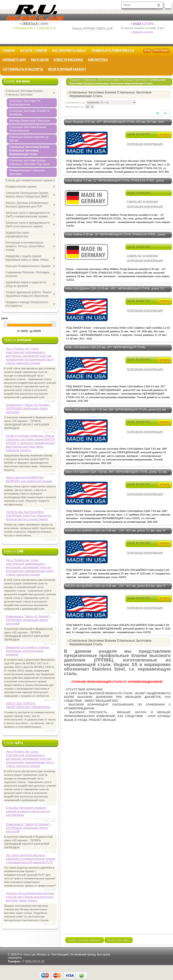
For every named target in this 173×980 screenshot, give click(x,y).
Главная (9, 50)
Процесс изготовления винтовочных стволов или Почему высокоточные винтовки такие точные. (30, 897)
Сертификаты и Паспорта (23, 69)
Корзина (142, 23)
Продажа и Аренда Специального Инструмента (27, 304)
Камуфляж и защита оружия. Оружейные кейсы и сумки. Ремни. (27, 258)
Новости (18, 340)
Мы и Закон (40, 60)
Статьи (14, 743)
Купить (165, 134)
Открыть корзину (143, 32)
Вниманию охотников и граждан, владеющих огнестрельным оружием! (28, 651)
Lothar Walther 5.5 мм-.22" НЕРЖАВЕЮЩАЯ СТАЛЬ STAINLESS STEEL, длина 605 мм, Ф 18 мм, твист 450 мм (114, 183)
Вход (147, 50)
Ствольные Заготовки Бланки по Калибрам (29, 113)
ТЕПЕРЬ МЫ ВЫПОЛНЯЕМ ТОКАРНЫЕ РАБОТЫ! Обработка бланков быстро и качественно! (28, 516)
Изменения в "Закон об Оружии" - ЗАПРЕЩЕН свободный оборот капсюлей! (28, 408)
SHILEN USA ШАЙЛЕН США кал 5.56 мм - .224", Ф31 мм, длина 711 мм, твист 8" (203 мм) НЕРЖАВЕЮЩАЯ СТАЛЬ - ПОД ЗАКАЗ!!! (115, 533)
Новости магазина (68, 60)
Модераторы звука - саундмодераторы (18, 235)
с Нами (34, 23)
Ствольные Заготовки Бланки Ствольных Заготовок (115, 80)
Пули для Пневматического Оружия (28, 266)
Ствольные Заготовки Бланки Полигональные (27, 129)
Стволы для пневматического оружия (29, 180)
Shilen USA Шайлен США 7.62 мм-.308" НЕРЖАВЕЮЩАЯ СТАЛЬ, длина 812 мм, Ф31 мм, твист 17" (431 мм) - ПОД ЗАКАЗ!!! (116, 412)
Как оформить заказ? (69, 50)
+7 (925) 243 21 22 (44, 28)
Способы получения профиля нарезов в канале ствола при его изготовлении (28, 811)
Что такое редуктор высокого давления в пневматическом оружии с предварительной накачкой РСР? (30, 859)
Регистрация (161, 50)
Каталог (17, 81)
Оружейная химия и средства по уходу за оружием (26, 284)
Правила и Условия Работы (113, 50)
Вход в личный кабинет (67, 69)
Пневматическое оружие (21, 187)
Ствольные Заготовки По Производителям (25, 103)
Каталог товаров (34, 50)
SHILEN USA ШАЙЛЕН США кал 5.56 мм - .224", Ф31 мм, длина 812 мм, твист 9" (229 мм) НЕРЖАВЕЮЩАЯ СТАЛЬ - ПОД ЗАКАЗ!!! (115, 589)
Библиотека (98, 60)
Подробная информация (145, 144)
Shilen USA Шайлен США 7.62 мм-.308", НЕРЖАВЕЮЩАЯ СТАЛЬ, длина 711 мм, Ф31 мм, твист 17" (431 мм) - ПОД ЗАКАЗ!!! (116, 475)
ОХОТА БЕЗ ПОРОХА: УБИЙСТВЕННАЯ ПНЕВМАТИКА (28, 705)
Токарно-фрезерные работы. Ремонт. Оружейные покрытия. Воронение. (29, 294)
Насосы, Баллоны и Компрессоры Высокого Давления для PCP (27, 205)
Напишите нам (14, 60)
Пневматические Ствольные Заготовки (27, 172)
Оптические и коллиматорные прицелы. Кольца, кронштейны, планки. (25, 246)
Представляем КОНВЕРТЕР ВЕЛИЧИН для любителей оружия (29, 479)
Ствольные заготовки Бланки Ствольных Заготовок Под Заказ (29, 162)
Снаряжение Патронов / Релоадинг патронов (28, 274)
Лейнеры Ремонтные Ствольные (30, 121)
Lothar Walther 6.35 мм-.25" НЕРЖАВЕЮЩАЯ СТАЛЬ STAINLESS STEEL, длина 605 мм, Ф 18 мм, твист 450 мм (115, 237)
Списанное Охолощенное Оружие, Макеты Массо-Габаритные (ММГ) (27, 195)
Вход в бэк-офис (119, 940)
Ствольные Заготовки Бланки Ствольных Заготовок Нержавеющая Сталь (29, 151)
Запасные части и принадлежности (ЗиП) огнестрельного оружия (28, 225)
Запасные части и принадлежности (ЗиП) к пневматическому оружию (28, 215)
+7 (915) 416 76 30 (23, 28)
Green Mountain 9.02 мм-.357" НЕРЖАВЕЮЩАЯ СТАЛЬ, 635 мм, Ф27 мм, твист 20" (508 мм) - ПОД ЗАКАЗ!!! (115, 125)
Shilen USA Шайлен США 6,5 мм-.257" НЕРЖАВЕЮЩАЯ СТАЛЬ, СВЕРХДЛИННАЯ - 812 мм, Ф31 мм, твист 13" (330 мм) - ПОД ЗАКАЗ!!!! (110, 350)
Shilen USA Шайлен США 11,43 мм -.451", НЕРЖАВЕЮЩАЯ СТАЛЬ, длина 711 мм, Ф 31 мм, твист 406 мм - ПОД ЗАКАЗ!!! (115, 291)
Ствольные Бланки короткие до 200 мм (29, 139)
